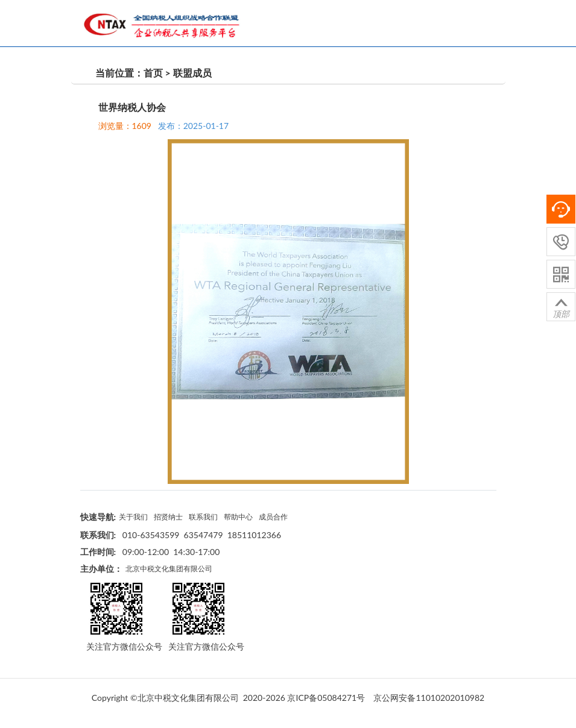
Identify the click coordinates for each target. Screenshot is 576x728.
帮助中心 (240, 516)
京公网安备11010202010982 (429, 696)
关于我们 (133, 516)
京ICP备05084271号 (326, 696)
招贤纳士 (169, 516)
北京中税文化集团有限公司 (169, 568)
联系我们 (204, 516)
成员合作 (276, 516)
